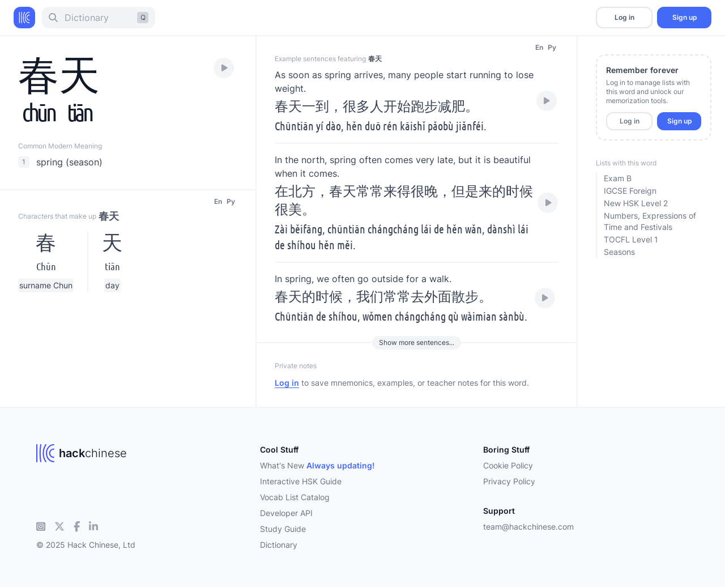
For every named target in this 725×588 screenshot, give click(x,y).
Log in (624, 17)
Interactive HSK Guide (301, 481)
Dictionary (279, 545)
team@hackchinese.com (528, 527)
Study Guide (283, 529)
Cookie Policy (508, 465)
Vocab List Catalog (295, 497)
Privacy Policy (509, 481)
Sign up (685, 17)
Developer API (286, 513)
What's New (317, 465)
